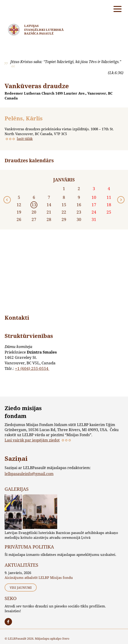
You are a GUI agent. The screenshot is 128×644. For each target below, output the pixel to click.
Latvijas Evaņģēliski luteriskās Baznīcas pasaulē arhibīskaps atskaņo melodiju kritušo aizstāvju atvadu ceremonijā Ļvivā (61, 535)
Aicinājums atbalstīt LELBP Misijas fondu (39, 577)
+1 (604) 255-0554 (32, 368)
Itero (66, 638)
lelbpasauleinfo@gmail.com (29, 474)
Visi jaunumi (21, 587)
